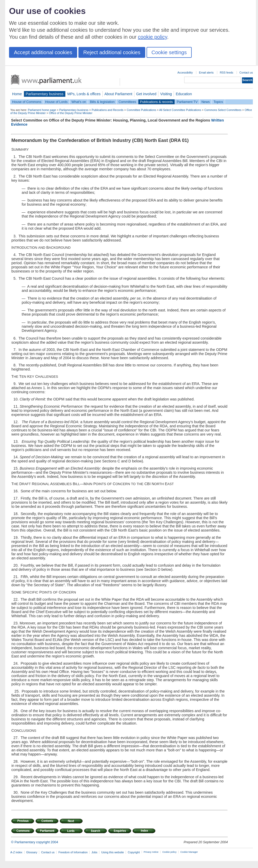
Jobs (94, 852)
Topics (218, 102)
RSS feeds (227, 73)
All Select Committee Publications (180, 110)
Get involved (146, 94)
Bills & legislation (102, 102)
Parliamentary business (45, 94)
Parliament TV (187, 102)
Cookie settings (169, 52)
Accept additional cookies (43, 52)
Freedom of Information (73, 852)
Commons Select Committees (223, 110)
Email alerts (206, 73)
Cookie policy (169, 852)
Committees (127, 102)
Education (184, 94)
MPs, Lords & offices (84, 94)
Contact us (246, 73)
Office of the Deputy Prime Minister (71, 113)
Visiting (166, 94)
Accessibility (185, 73)
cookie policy (153, 37)
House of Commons (27, 102)
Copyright (134, 852)
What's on (79, 102)
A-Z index (16, 852)
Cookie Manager (189, 852)
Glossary (32, 852)
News (206, 102)
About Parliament (118, 94)
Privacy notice (151, 852)
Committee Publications (141, 110)
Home (17, 94)
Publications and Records (107, 110)
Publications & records (156, 102)
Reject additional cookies (112, 52)
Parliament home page (42, 110)
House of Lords (56, 102)
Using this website (112, 852)
